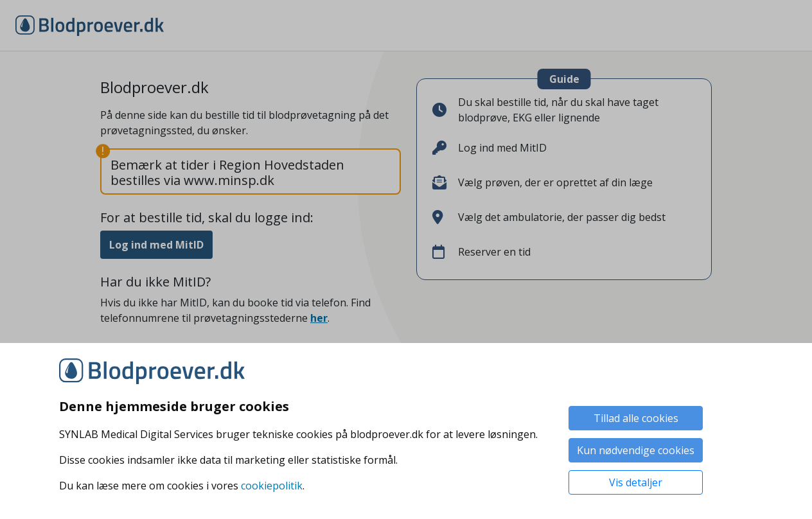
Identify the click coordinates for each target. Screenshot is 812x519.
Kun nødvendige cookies (636, 450)
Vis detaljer (636, 482)
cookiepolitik (272, 486)
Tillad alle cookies (636, 418)
